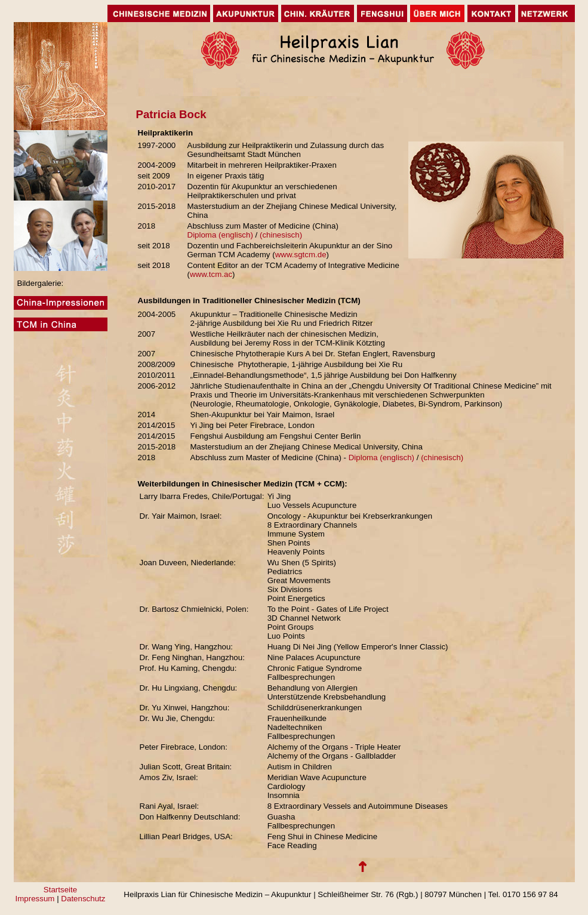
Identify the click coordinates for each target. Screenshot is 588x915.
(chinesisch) (283, 235)
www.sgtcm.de (301, 255)
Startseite (60, 890)
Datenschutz (83, 899)
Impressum (36, 899)
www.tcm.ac (211, 274)
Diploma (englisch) (220, 235)
